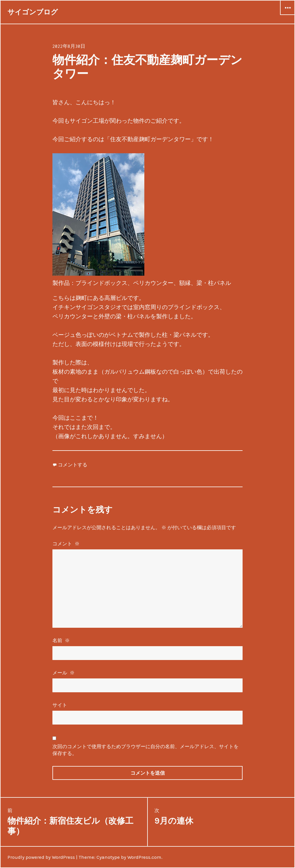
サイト (60, 705)
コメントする (73, 465)
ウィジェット (288, 15)
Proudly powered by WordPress (41, 857)
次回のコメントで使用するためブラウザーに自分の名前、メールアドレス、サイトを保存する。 (145, 750)
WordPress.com (144, 857)
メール (64, 673)
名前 (62, 640)
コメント (66, 544)
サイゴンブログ (33, 12)
